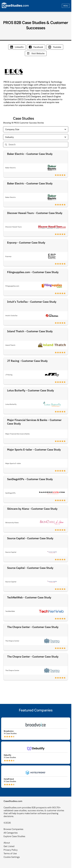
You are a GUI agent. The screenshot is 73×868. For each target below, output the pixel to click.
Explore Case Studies (14, 836)
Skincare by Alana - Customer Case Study (32, 509)
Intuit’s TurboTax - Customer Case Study (32, 302)
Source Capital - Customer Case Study (30, 538)
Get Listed (9, 846)
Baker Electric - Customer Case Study (30, 154)
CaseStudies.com (13, 801)
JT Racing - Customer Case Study (27, 361)
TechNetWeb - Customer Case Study (29, 597)
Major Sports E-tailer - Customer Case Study (34, 450)
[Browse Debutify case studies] (36, 753)
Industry (36, 137)
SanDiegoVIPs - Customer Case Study (30, 479)
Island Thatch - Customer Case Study (30, 331)
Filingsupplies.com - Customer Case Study (33, 272)
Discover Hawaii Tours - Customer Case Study (35, 213)
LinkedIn (17, 47)
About (7, 843)
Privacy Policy (11, 850)
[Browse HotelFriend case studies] (36, 777)
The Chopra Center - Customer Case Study (33, 627)
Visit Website (36, 53)
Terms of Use (10, 853)
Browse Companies (13, 829)
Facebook (36, 47)
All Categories (11, 833)
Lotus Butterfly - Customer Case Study (30, 390)
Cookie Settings (12, 857)
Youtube (55, 47)
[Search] (37, 145)
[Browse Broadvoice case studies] (36, 729)
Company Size (36, 129)
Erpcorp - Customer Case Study (26, 243)
